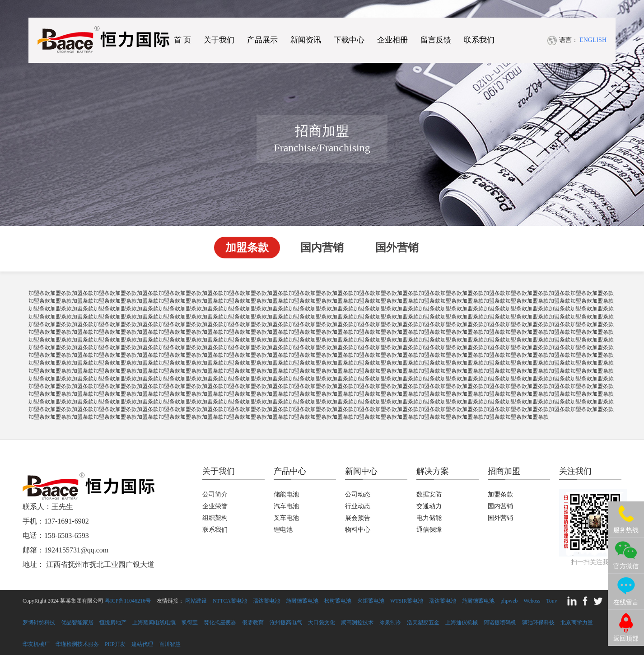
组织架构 (215, 518)
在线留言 (626, 602)
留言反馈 (436, 40)
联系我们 (479, 40)
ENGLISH (593, 40)
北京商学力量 (577, 622)
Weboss (532, 601)
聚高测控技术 (357, 622)
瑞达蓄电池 (266, 601)
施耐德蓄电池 (302, 601)
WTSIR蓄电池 (407, 601)
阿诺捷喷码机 (500, 622)
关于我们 (219, 40)
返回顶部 (626, 639)
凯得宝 (190, 622)
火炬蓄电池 (371, 601)
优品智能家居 (77, 622)
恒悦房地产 (113, 622)
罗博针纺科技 (39, 622)
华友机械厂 (36, 644)
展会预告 (358, 518)
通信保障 (429, 530)
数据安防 (429, 494)
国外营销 (397, 248)
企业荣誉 (215, 506)
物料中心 (358, 530)
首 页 (182, 40)
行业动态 (358, 506)
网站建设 (196, 601)
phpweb (509, 601)
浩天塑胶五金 (423, 622)
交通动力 (429, 506)
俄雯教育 (253, 622)
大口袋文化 (322, 622)
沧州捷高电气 (286, 622)
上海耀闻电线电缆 (154, 622)
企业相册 (392, 40)
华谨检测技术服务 (77, 644)
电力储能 (429, 518)
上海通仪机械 (462, 622)
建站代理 (142, 644)
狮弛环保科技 (538, 622)
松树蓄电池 (338, 601)
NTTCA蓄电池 (230, 601)
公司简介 (215, 494)
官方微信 (626, 566)
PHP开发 (115, 644)
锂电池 (283, 530)
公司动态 (358, 494)
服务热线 (626, 530)
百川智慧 (170, 644)
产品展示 (262, 40)
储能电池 (286, 494)
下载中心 (349, 40)
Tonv (552, 601)
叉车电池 (286, 518)
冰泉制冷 (390, 622)
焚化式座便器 (220, 622)
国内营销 (322, 248)
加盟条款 (247, 248)
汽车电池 (286, 506)
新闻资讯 (306, 40)
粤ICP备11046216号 (128, 601)
